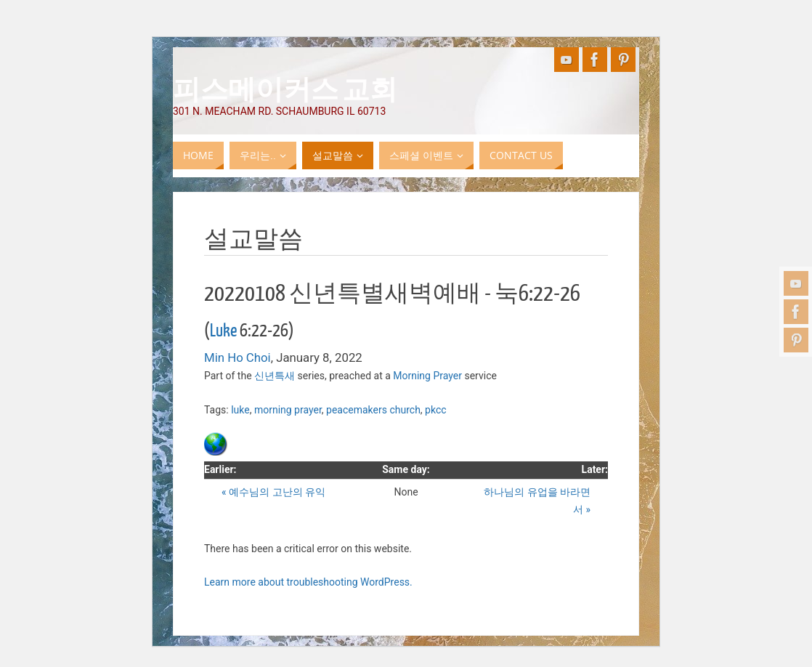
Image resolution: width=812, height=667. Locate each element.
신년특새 (275, 376)
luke (240, 410)
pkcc (435, 410)
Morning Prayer (427, 376)
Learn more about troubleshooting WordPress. (308, 582)
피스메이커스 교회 (285, 88)
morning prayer (288, 410)
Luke (223, 331)
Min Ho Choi (237, 357)
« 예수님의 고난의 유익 (273, 492)
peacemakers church (373, 410)
